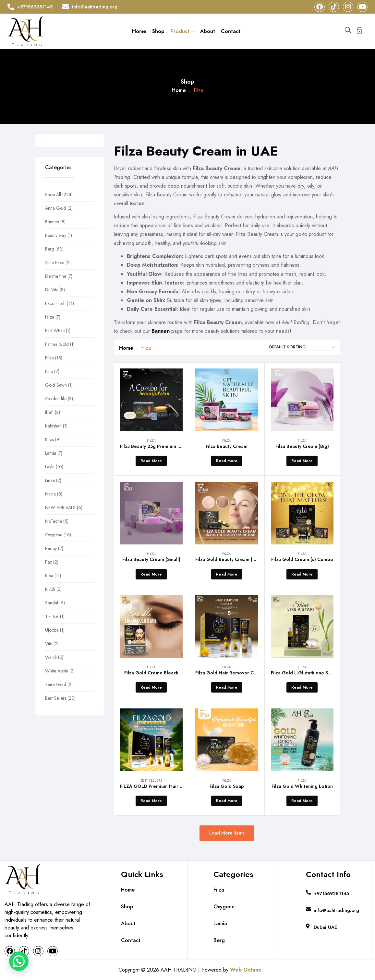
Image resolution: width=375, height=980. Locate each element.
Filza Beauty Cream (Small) (151, 559)
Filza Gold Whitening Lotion (302, 786)
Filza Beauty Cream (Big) (302, 446)
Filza (151, 441)
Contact (231, 31)
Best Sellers (151, 781)
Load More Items (227, 833)
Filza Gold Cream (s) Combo (302, 559)
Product (182, 31)
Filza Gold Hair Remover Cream (230, 673)
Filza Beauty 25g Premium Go (152, 446)
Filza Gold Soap (227, 786)
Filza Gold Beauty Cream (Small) (230, 559)
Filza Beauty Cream (227, 446)
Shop (158, 31)
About (208, 31)
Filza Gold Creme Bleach (151, 673)
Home (139, 31)
